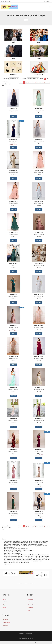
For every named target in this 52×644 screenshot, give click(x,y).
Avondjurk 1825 (39, 233)
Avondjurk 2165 (13, 512)
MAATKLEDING (13, 75)
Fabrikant (24, 79)
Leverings (25, 638)
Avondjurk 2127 (39, 419)
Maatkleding (5, 620)
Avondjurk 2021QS (39, 295)
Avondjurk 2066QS (39, 326)
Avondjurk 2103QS (39, 357)
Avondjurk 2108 (13, 388)
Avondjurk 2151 (13, 450)
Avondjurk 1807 (39, 139)
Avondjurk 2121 (13, 419)
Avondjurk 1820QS (39, 170)
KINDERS (39, 58)
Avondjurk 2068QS (13, 357)
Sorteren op (6, 79)
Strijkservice (5, 625)
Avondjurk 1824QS (13, 233)
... (33, 82)
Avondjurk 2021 (13, 295)
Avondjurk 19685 (39, 264)
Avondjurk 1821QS (13, 201)
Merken (4, 608)
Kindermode (31, 608)
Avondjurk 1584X (39, 108)
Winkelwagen (8, 1)
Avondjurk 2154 (39, 450)
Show (3, 84)
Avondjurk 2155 (13, 481)
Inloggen (5, 605)
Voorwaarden (30, 638)
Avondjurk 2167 (39, 512)
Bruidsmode (31, 599)
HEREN (13, 58)
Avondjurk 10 (13, 108)
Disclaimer (21, 638)
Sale (29, 611)
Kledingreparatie (6, 622)
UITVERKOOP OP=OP (39, 75)
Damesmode (31, 602)
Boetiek (4, 599)
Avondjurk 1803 (13, 139)
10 (45, 82)
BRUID (13, 42)
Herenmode (31, 605)
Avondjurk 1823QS (39, 201)
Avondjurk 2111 (39, 388)
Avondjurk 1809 (13, 170)
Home (2, 1)
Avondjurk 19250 (13, 264)
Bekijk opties (13, 116)
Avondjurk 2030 (13, 326)
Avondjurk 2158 (39, 481)
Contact (4, 602)
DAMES (39, 42)
